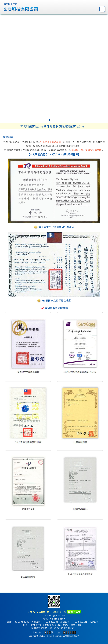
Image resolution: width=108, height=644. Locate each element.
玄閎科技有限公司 (71, 636)
